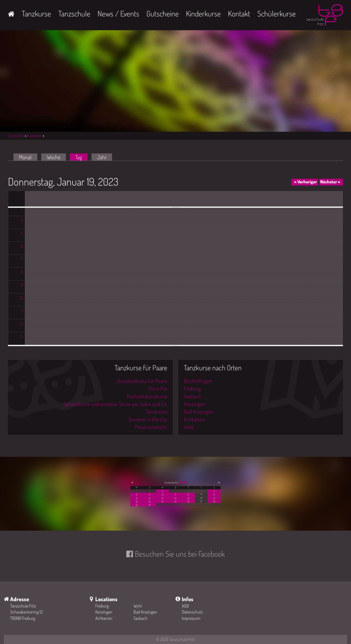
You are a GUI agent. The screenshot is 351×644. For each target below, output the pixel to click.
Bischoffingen (198, 381)
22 (137, 501)
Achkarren (194, 419)
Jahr (102, 157)
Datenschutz (192, 612)
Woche (54, 157)
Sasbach (193, 396)
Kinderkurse (203, 13)
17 (162, 498)
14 (214, 494)
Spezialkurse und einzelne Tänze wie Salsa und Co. (115, 404)
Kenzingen (195, 404)
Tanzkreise (156, 411)
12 (188, 494)
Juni (183, 482)
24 (162, 501)
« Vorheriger (306, 182)
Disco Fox (158, 388)
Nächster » (330, 182)
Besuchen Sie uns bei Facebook (180, 554)
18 (176, 498)
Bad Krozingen (199, 411)
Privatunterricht (151, 427)
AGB (185, 606)
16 (150, 498)
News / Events (118, 13)
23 (150, 501)
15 (137, 498)
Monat (25, 157)
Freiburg (192, 388)
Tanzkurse (36, 13)
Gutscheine (163, 13)
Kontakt (239, 13)
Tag (81, 157)
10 (163, 494)
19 (188, 498)
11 (176, 494)
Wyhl (189, 427)
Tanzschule (74, 13)
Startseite (16, 136)
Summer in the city (148, 419)
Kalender (34, 136)
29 (137, 505)
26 (188, 501)
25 (175, 501)
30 (150, 505)
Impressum (191, 618)
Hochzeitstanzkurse (147, 396)
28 (214, 501)
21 (214, 498)
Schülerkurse (277, 13)
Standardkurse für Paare (142, 381)
